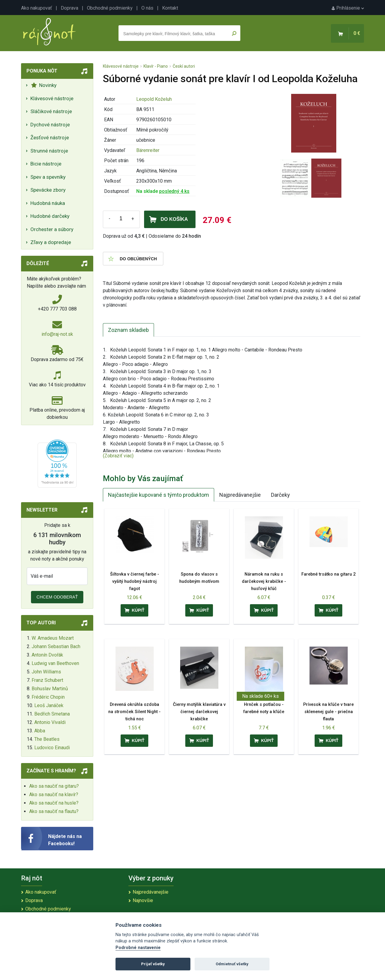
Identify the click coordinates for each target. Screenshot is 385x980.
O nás (147, 8)
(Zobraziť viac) (118, 456)
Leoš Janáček (49, 705)
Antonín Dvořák (47, 655)
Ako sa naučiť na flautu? (54, 811)
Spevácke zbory (48, 190)
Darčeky (280, 495)
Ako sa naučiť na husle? (54, 803)
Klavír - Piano (156, 66)
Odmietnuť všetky (232, 964)
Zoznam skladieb (128, 330)
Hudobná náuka (48, 203)
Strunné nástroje (49, 151)
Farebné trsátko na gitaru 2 (328, 574)
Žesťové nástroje (50, 138)
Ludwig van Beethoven (55, 663)
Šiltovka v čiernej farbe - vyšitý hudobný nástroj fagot (135, 581)
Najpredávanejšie (240, 495)
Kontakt (170, 8)
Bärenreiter (148, 150)
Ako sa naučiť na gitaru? (54, 786)
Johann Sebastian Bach (56, 646)
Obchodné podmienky (110, 8)
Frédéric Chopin (48, 697)
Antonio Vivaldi (50, 722)
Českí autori (184, 66)
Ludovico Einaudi (52, 748)
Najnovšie (143, 900)
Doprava (69, 8)
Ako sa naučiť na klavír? (54, 795)
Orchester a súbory (52, 229)
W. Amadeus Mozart (53, 638)
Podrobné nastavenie (138, 948)
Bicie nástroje (46, 164)
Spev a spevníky (48, 177)
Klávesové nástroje (52, 98)
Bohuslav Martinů (50, 689)
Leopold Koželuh (154, 99)
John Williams (46, 672)
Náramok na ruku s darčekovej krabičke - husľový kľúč (264, 581)
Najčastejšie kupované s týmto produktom (159, 495)
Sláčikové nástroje (51, 111)
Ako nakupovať (37, 8)
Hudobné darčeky (50, 216)
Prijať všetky (153, 964)
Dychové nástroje (50, 125)
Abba (40, 731)
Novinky (44, 85)
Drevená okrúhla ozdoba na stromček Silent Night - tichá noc (134, 712)
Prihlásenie (348, 8)
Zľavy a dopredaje (51, 242)
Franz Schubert (47, 680)
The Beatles (47, 739)
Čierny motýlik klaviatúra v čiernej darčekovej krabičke (199, 712)
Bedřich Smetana (52, 714)
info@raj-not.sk (57, 334)
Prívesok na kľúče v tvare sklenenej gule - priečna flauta (328, 712)
